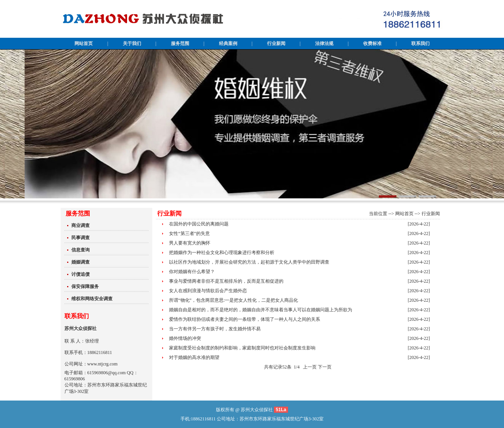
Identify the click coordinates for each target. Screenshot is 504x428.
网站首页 (404, 214)
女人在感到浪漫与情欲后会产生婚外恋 (208, 291)
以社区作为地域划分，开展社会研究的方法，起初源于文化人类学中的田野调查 (249, 262)
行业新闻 (431, 214)
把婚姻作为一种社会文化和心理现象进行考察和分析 (222, 253)
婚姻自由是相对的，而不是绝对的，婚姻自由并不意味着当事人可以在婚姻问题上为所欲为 (261, 310)
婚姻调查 (81, 262)
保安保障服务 (85, 286)
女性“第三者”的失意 (189, 233)
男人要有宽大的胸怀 (190, 243)
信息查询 (81, 250)
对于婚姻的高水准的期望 (194, 357)
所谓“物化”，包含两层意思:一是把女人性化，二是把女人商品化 (233, 300)
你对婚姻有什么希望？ (192, 272)
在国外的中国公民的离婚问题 (199, 224)
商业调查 (81, 225)
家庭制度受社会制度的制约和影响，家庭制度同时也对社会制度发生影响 (242, 348)
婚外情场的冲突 (185, 338)
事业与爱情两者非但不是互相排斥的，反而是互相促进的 (226, 281)
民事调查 (81, 238)
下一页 (325, 367)
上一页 (310, 367)
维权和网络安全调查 (92, 299)
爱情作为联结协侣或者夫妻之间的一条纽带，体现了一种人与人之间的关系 (245, 319)
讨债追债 (81, 274)
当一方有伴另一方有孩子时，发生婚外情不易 (215, 329)
